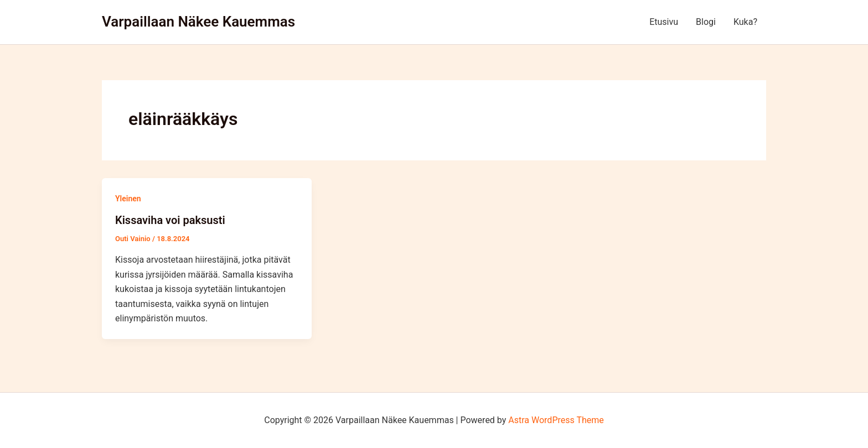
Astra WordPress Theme (556, 420)
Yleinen (128, 199)
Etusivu (664, 22)
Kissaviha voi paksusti (170, 220)
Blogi (706, 22)
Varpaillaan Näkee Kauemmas (198, 22)
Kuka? (745, 22)
